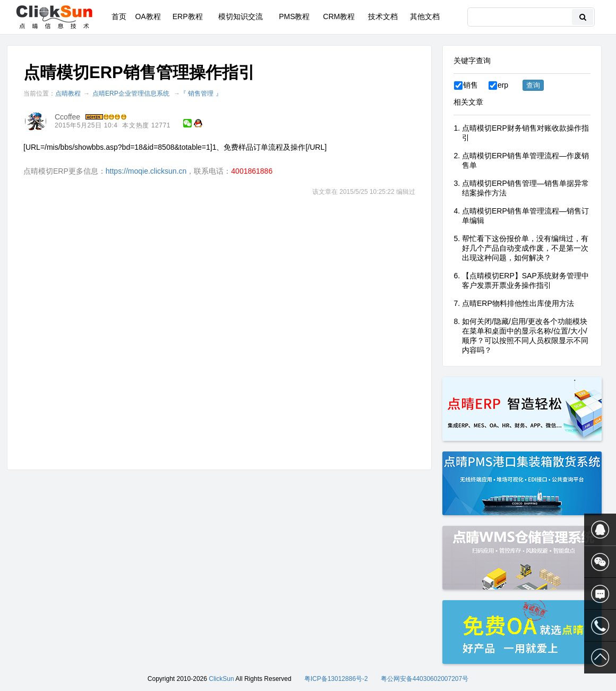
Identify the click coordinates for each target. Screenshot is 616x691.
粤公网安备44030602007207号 (425, 679)
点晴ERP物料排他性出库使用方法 (518, 303)
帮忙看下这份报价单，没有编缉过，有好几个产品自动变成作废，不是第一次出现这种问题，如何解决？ (525, 248)
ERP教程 (188, 16)
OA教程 (148, 16)
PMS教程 (294, 16)
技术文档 (383, 16)
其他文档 (425, 16)
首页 (119, 16)
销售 (466, 85)
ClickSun (221, 679)
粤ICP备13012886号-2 (336, 679)
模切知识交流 (241, 16)
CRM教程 (339, 16)
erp (498, 85)
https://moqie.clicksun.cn (146, 171)
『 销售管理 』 (201, 93)
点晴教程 (68, 93)
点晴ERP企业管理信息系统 (131, 93)
